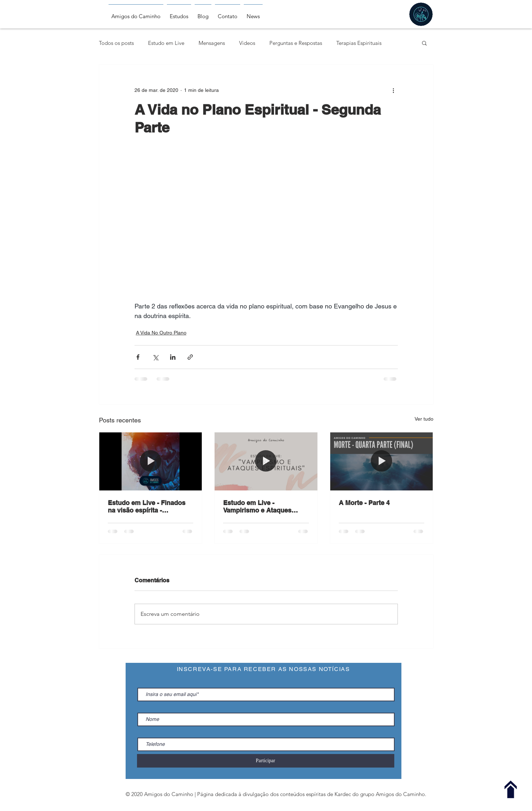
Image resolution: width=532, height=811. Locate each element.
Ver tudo (424, 419)
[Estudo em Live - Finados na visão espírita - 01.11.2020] (151, 461)
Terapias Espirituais (359, 43)
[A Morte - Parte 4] (382, 461)
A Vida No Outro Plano (161, 333)
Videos (247, 43)
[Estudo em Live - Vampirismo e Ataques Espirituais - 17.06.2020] (266, 461)
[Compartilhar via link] (190, 357)
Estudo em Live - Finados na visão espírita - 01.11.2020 (147, 506)
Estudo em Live (166, 43)
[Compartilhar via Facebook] (138, 357)
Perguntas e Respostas (296, 43)
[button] (424, 43)
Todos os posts (116, 43)
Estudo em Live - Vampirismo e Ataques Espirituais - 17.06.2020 (258, 506)
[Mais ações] (394, 90)
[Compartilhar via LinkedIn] (173, 357)
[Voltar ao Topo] (511, 790)
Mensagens (212, 43)
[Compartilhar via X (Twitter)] (155, 357)
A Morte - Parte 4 (364, 503)
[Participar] (266, 761)
